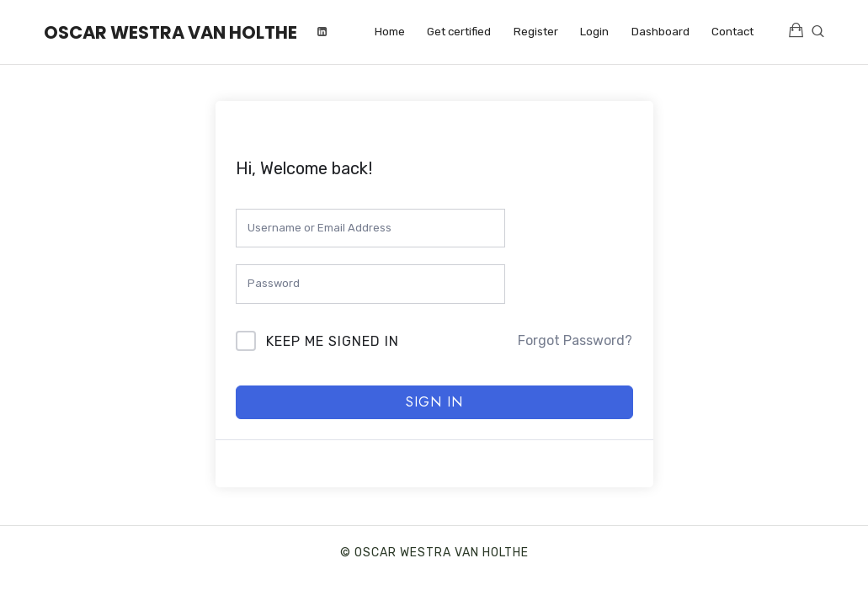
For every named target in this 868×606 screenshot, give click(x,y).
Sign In (434, 402)
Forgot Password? (575, 340)
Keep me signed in (333, 341)
